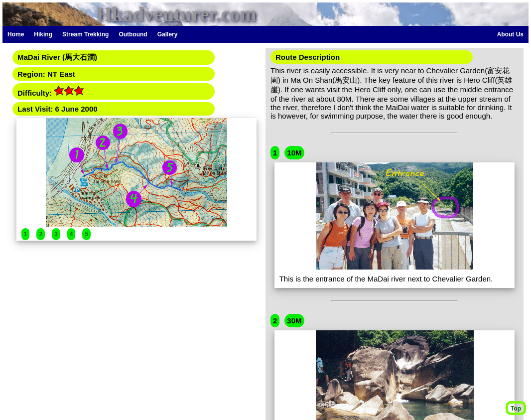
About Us (510, 34)
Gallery (168, 34)
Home (16, 34)
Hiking (43, 34)
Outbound (133, 34)
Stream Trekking (85, 34)
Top (516, 409)
